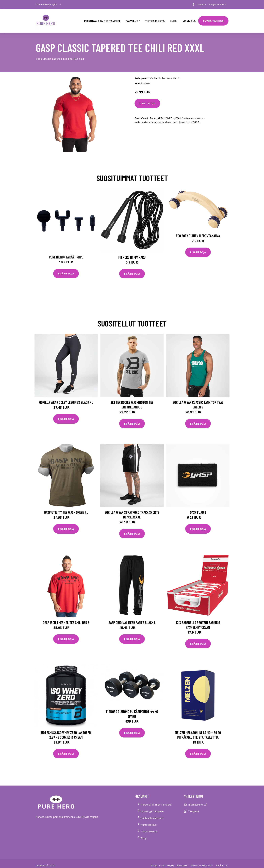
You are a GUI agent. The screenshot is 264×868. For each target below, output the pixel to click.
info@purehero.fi (217, 4)
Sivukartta (221, 862)
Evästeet (182, 862)
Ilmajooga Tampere (152, 808)
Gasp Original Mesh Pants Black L (132, 619)
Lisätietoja (147, 100)
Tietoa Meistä (149, 828)
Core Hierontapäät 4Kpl (66, 254)
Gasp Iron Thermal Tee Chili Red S (66, 619)
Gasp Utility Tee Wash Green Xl (66, 509)
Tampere (199, 4)
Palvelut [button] (132, 19)
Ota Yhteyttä (167, 862)
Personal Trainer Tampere (156, 801)
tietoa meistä (155, 19)
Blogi (174, 19)
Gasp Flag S (198, 509)
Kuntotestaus (149, 821)
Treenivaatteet (170, 75)
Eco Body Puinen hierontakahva (198, 232)
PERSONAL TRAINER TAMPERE (102, 19)
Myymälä (189, 19)
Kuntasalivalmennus (152, 815)
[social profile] (61, 5)
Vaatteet (155, 75)
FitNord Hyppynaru (132, 254)
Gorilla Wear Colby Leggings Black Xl (66, 399)
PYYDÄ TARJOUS (213, 19)
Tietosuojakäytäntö (202, 862)
